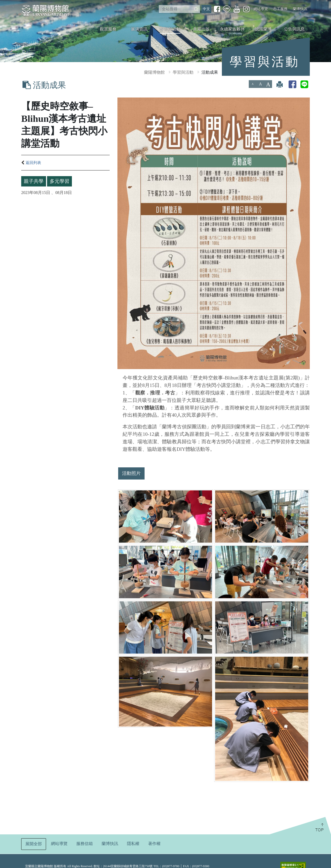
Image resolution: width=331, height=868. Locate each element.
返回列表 (31, 163)
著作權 (154, 844)
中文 (206, 9)
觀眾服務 (108, 29)
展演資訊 (139, 29)
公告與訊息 (294, 29)
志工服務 (280, 9)
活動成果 (210, 72)
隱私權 (133, 844)
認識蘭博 (263, 29)
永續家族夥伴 (232, 29)
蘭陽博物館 (154, 72)
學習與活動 (170, 29)
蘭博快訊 (300, 9)
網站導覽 (261, 9)
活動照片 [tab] (131, 473)
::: (2, 3)
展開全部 (34, 844)
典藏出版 (201, 29)
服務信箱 (85, 844)
